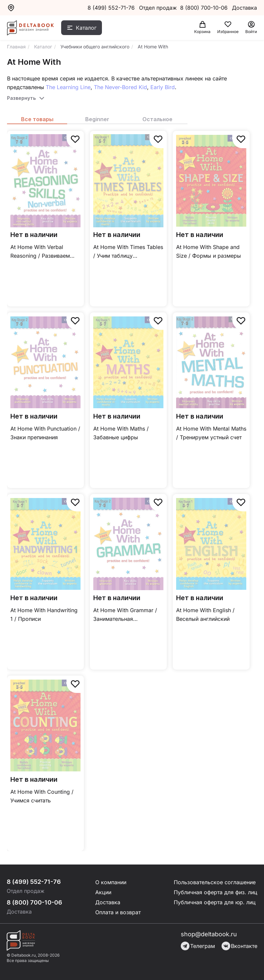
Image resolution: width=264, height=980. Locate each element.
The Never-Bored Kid (120, 87)
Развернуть (21, 98)
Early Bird (163, 87)
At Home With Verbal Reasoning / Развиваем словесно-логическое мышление (40, 252)
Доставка (108, 902)
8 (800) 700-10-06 (205, 8)
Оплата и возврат (118, 912)
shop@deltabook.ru (209, 934)
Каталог (86, 28)
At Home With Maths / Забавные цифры (121, 433)
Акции (103, 892)
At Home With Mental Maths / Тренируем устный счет (211, 433)
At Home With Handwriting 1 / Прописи (44, 615)
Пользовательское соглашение (215, 882)
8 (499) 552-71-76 (111, 8)
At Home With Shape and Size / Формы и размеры (209, 251)
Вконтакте (239, 946)
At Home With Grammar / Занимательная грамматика (125, 615)
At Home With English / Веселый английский (205, 615)
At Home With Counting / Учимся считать (42, 796)
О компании (111, 882)
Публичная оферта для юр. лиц (215, 902)
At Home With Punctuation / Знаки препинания (45, 433)
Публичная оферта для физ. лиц (216, 892)
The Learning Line (68, 87)
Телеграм (198, 946)
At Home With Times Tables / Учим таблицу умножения (128, 252)
